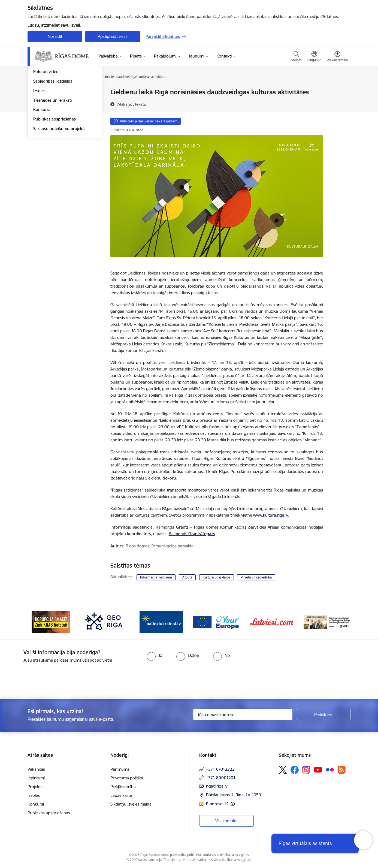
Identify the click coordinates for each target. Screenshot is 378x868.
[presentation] (46, 679)
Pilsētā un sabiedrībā (256, 577)
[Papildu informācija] (233, 804)
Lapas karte (121, 795)
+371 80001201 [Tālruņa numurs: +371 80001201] (221, 778)
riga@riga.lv (217, 786)
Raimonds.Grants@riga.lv (192, 534)
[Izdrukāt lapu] (337, 90)
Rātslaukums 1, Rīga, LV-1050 (234, 795)
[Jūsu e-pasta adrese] (243, 715)
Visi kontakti (226, 821)
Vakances (36, 769)
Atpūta (187, 577)
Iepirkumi (36, 778)
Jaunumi (41, 93)
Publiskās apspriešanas (55, 178)
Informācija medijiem (156, 577)
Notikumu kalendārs (52, 102)
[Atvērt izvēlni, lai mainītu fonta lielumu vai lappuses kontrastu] (337, 57)
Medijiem (41, 111)
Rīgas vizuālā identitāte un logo (62, 121)
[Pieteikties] (323, 715)
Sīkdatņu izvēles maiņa (131, 804)
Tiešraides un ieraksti (52, 159)
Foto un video (46, 130)
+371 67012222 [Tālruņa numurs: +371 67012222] (220, 769)
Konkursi (41, 168)
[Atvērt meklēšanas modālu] (296, 57)
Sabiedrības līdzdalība (53, 140)
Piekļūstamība (123, 787)
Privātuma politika (127, 778)
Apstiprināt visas (113, 36)
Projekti (34, 787)
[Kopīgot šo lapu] (337, 103)
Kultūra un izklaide (217, 577)
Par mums (120, 769)
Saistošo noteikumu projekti (59, 187)
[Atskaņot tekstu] (132, 104)
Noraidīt (55, 36)
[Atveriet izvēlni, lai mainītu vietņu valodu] (314, 57)
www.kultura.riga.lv (271, 515)
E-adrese (215, 804)
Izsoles (39, 149)
